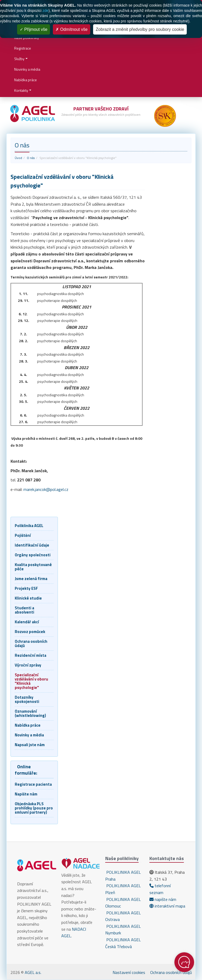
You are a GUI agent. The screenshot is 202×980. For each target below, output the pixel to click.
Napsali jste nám (30, 745)
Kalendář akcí (27, 622)
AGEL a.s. (33, 972)
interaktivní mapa (167, 906)
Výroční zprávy (28, 665)
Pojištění (23, 535)
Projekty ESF (26, 588)
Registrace (23, 48)
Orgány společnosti (33, 555)
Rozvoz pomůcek (30, 632)
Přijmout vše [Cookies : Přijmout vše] (34, 29)
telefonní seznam (160, 889)
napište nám (163, 899)
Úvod (18, 158)
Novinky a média (27, 69)
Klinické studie (28, 598)
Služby (19, 59)
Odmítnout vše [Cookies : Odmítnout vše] (72, 29)
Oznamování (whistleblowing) (30, 713)
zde (46, 11)
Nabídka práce (26, 80)
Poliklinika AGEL (29, 526)
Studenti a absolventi (24, 610)
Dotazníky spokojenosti (27, 699)
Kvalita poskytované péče (33, 567)
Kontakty (21, 90)
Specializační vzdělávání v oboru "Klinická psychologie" (31, 681)
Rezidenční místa (31, 655)
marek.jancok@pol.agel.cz (46, 489)
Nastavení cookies (129, 972)
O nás (31, 158)
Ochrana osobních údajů (31, 643)
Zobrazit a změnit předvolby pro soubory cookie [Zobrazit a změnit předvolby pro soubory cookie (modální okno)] (140, 29)
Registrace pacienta (33, 784)
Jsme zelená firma (31, 579)
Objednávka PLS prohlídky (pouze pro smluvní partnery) (34, 808)
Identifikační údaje (32, 545)
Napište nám (26, 794)
